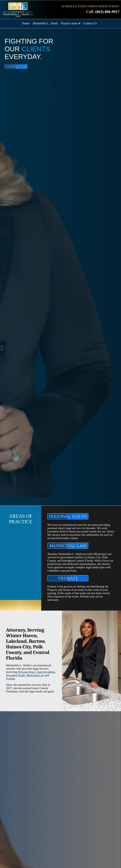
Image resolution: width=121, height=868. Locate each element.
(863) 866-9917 (107, 12)
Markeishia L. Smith (45, 23)
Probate (11, 679)
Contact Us (90, 23)
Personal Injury (27, 672)
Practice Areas (69, 23)
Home (26, 23)
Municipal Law (35, 675)
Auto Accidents (46, 672)
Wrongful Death (15, 675)
